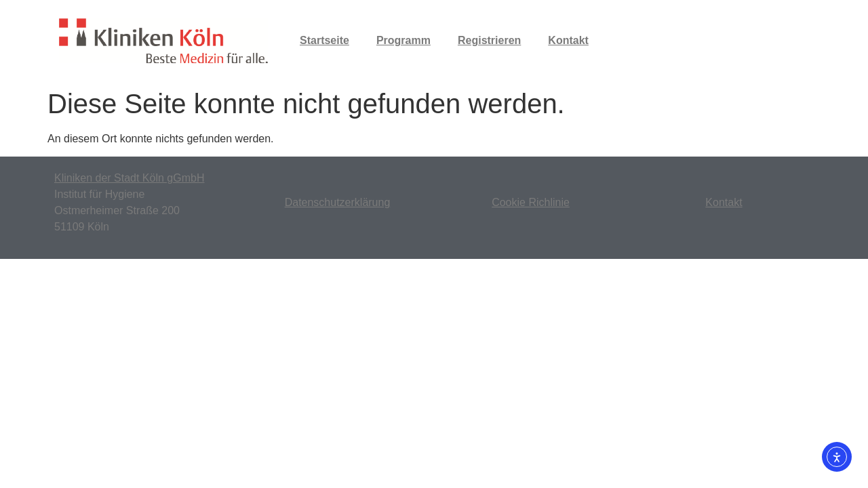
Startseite (324, 40)
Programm (403, 40)
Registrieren (489, 40)
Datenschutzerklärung (338, 202)
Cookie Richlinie (531, 202)
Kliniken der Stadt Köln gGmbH (129, 178)
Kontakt (568, 40)
